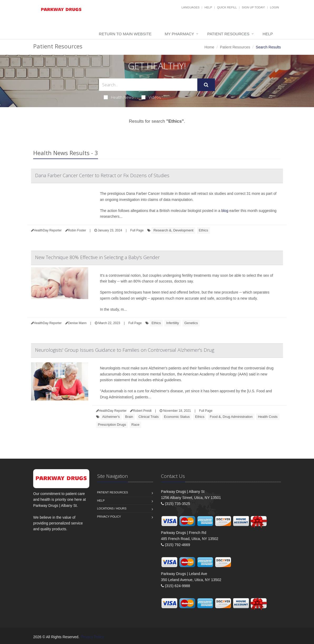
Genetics (191, 323)
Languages (190, 7)
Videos (151, 97)
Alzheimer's (111, 417)
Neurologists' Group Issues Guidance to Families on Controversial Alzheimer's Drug (125, 350)
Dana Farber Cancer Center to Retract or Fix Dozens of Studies (102, 175)
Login (274, 7)
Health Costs (268, 417)
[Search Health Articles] (148, 85)
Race (135, 425)
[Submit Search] (206, 85)
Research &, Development (173, 230)
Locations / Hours (112, 508)
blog (225, 211)
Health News (119, 97)
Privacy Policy (109, 517)
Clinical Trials (149, 417)
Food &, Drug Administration (231, 417)
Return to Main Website (125, 34)
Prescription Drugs (112, 425)
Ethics (203, 230)
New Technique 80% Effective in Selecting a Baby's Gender (97, 257)
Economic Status (177, 417)
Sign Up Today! (253, 7)
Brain (129, 417)
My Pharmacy (179, 34)
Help (208, 7)
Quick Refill (227, 7)
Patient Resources (228, 34)
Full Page (137, 230)
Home (209, 47)
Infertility (173, 323)
